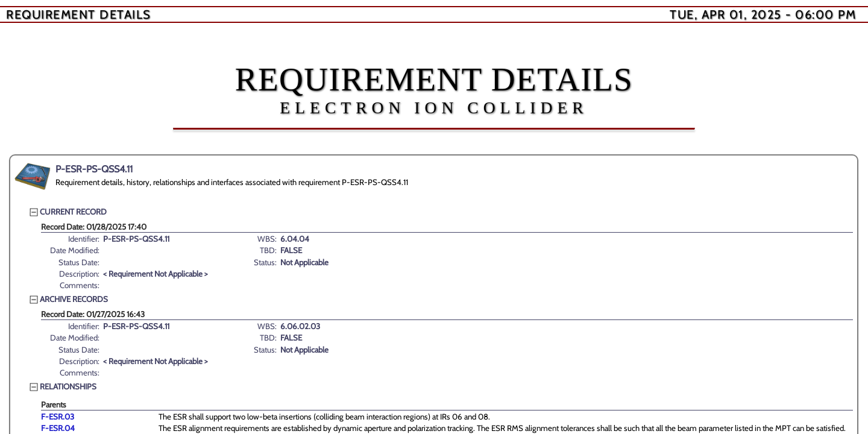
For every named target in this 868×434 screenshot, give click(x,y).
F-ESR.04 (58, 428)
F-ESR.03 (58, 417)
